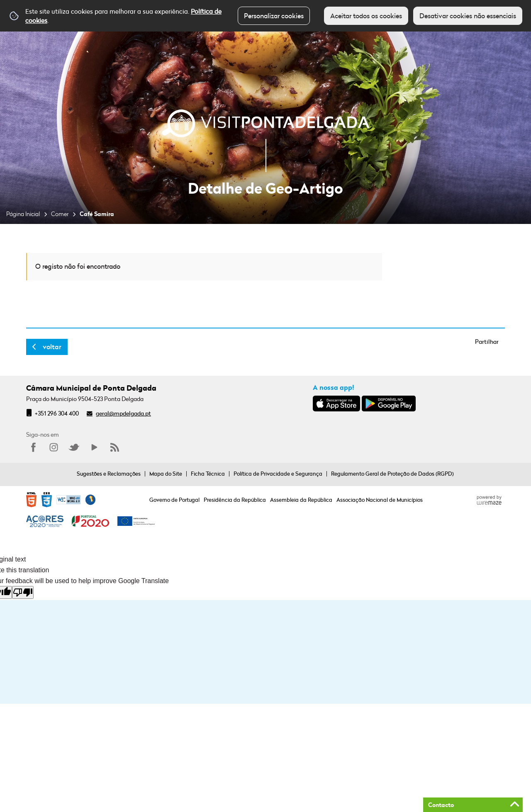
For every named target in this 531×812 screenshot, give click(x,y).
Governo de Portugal (174, 500)
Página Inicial (23, 214)
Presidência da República (235, 500)
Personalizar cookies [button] (274, 16)
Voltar (52, 347)
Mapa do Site (166, 474)
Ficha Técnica (208, 474)
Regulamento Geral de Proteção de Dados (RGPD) (392, 474)
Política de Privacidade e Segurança (278, 474)
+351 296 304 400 (57, 413)
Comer (60, 214)
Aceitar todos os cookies (366, 16)
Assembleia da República (301, 500)
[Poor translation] (23, 592)
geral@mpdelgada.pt (123, 413)
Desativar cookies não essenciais (468, 16)
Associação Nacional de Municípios (380, 500)
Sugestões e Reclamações (109, 474)
